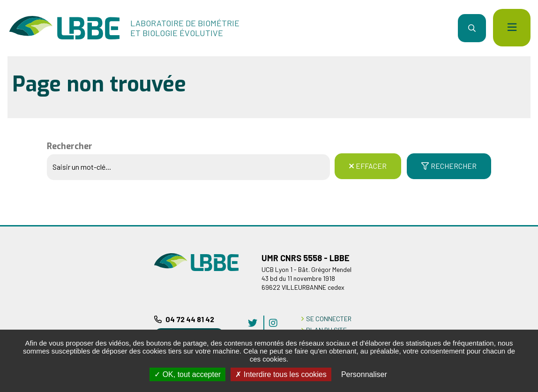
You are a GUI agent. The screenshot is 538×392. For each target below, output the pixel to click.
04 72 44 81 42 (190, 319)
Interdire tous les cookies (281, 374)
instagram (273, 323)
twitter (253, 323)
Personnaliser (364, 374)
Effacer (371, 166)
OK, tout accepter (187, 374)
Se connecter (329, 319)
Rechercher (70, 147)
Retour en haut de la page (517, 225)
